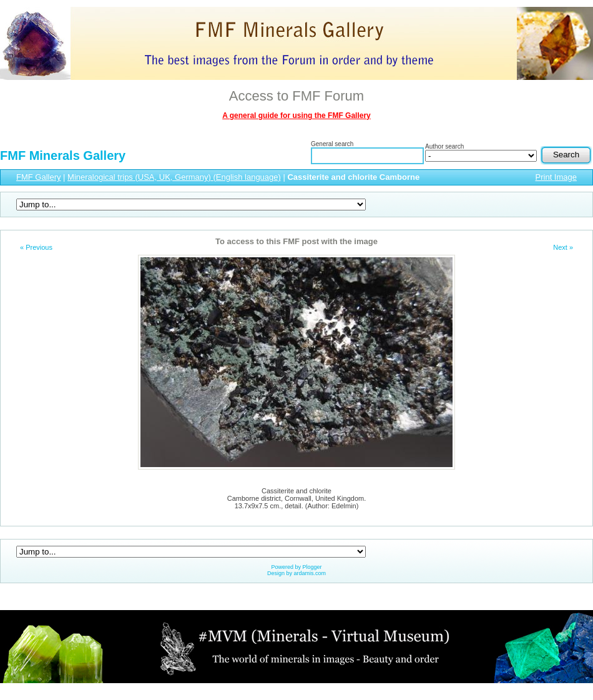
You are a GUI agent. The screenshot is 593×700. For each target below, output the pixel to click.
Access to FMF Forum (296, 96)
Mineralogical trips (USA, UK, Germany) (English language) (174, 177)
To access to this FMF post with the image (296, 241)
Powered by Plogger (296, 567)
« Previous (36, 247)
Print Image (556, 177)
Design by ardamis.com (296, 573)
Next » (563, 247)
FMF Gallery (39, 177)
